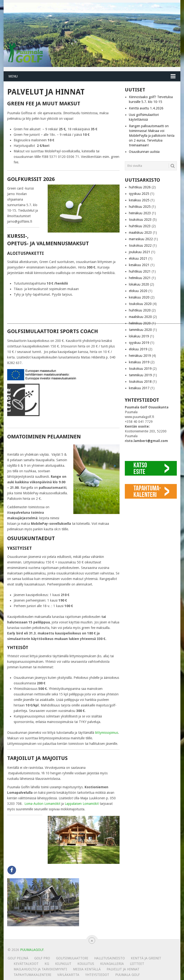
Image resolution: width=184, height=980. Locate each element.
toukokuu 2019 (140, 369)
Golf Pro (42, 958)
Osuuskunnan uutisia (144, 152)
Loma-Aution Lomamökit (42, 804)
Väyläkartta (68, 975)
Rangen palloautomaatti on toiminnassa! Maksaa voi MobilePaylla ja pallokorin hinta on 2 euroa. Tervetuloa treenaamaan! (152, 136)
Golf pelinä (18, 958)
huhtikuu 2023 (140, 226)
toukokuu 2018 (140, 382)
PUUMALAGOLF (32, 950)
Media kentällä (87, 969)
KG (47, 964)
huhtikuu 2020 (140, 310)
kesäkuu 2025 (139, 200)
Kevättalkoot (26, 964)
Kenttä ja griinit (146, 958)
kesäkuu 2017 (139, 388)
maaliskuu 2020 (140, 317)
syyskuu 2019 (139, 343)
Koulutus (86, 964)
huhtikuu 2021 (140, 271)
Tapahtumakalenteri (32, 975)
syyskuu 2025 (139, 194)
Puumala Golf (127, 975)
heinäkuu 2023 (140, 213)
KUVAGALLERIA (112, 964)
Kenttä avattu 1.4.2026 (146, 108)
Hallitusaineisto (109, 958)
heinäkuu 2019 (140, 356)
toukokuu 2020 (140, 304)
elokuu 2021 (138, 258)
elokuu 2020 (138, 291)
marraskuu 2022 (141, 239)
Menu (13, 76)
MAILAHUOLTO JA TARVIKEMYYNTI (40, 969)
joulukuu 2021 (140, 252)
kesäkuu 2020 (139, 297)
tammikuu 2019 (140, 375)
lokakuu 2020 (139, 284)
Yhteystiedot (97, 975)
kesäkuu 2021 (139, 265)
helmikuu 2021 (140, 278)
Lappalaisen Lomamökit (82, 804)
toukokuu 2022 (140, 245)
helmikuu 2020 (140, 323)
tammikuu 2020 (140, 330)
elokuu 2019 (138, 349)
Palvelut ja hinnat (123, 969)
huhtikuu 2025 (140, 207)
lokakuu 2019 (139, 336)
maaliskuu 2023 (140, 233)
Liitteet (137, 964)
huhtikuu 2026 (140, 187)
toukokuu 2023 (140, 220)
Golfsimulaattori (72, 958)
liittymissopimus (107, 733)
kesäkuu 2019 (139, 362)
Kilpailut (63, 964)
